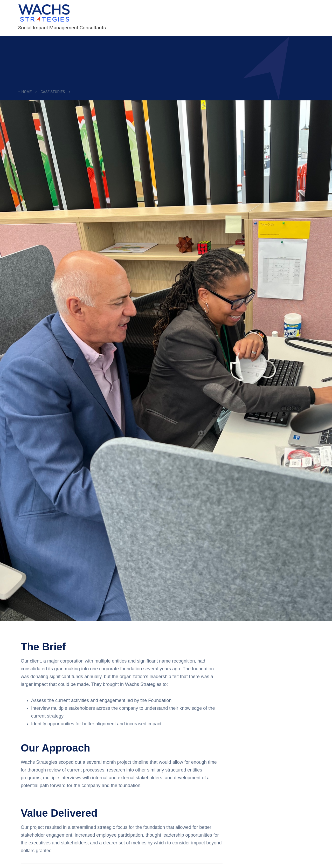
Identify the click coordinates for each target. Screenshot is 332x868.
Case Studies (53, 92)
